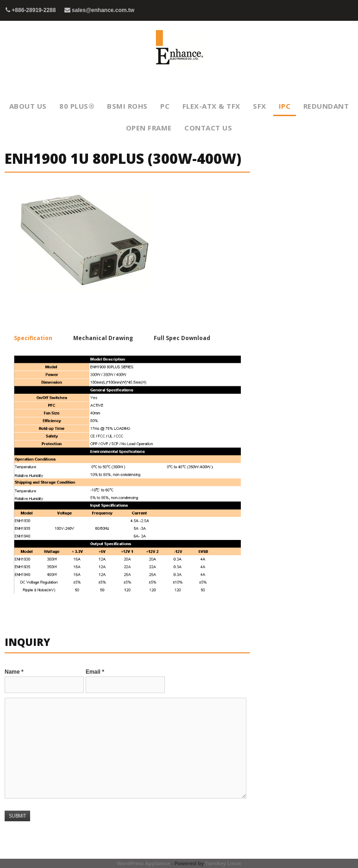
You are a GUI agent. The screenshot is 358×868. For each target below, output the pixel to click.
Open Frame (149, 128)
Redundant (326, 106)
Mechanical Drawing (103, 338)
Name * (14, 672)
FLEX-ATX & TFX (211, 106)
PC (165, 106)
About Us (28, 106)
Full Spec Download (182, 338)
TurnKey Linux (223, 863)
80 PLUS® (77, 106)
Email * (95, 672)
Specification (33, 338)
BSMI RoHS (127, 106)
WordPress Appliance (143, 863)
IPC (285, 106)
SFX (260, 106)
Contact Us (208, 128)
